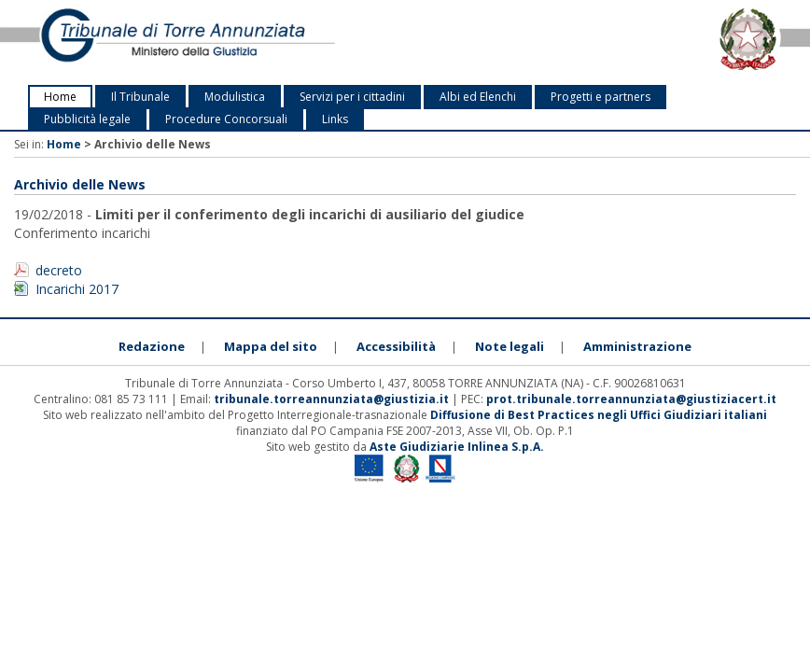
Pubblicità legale (87, 119)
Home (60, 97)
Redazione (152, 346)
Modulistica (235, 97)
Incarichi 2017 (77, 289)
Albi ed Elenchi (478, 97)
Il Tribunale (140, 97)
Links (335, 119)
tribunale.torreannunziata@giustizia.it (333, 399)
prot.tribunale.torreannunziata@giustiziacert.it (631, 399)
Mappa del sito (271, 346)
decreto (59, 270)
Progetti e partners (601, 97)
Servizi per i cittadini (352, 97)
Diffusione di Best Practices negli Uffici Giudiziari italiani (599, 415)
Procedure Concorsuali (226, 119)
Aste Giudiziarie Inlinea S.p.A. (457, 447)
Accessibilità (396, 346)
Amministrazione (637, 346)
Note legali (510, 346)
